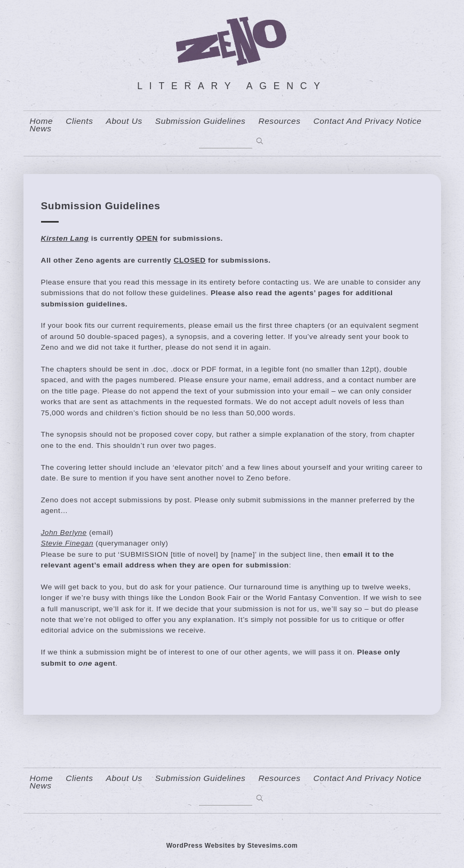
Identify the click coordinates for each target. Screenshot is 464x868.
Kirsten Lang (65, 238)
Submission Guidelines (201, 121)
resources (279, 121)
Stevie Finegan (67, 543)
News (41, 129)
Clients (79, 121)
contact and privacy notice (368, 121)
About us (124, 121)
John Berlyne (64, 532)
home (42, 121)
